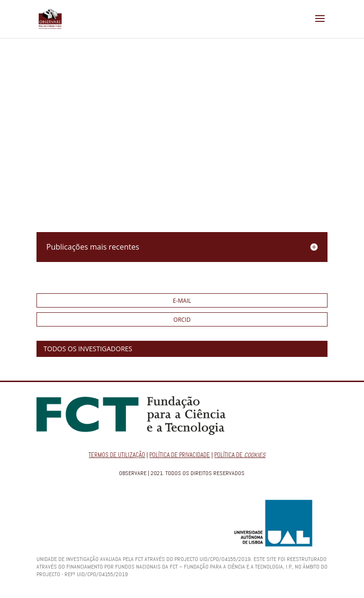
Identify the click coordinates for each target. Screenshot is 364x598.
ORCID (182, 320)
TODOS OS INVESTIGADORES (88, 349)
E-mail (182, 301)
